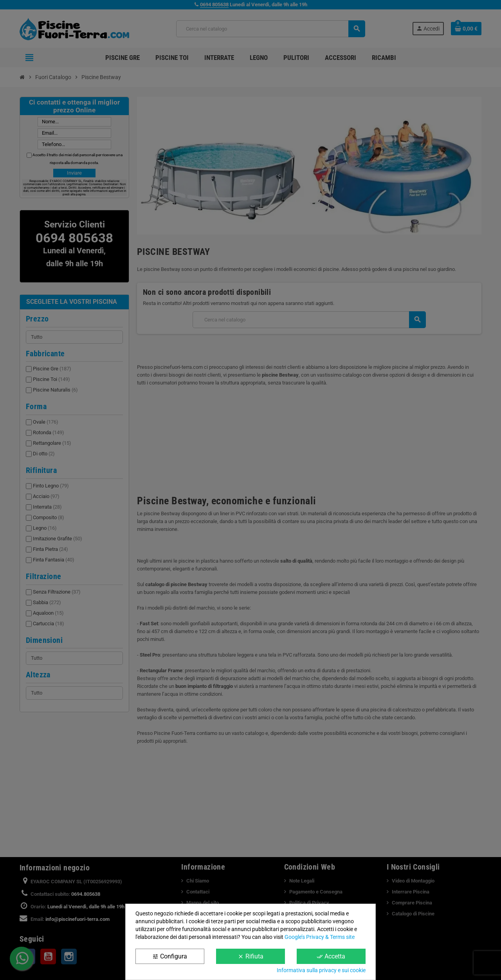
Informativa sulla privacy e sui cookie (321, 970)
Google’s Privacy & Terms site (320, 937)
